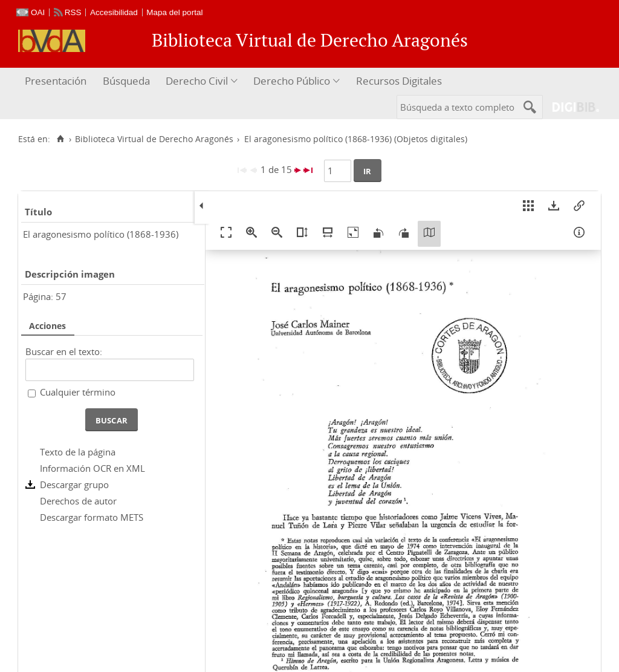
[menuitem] (57, 81)
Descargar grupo (74, 484)
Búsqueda (126, 81)
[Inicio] (60, 139)
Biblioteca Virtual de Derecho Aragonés (154, 139)
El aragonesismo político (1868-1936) (101, 234)
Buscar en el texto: (64, 351)
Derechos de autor (78, 501)
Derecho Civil (197, 81)
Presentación (56, 81)
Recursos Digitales (399, 81)
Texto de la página (78, 452)
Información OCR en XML (92, 468)
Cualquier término (78, 392)
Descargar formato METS (92, 517)
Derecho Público (292, 81)
